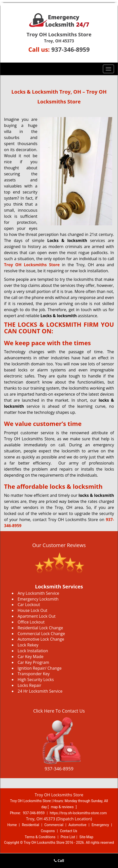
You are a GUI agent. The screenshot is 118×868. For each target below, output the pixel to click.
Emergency (100, 825)
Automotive (77, 825)
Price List (68, 837)
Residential (31, 825)
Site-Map (86, 837)
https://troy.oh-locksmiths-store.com (78, 813)
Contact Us (69, 831)
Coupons (48, 831)
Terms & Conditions (40, 837)
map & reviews (63, 807)
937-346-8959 (71, 49)
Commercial (54, 825)
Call (59, 861)
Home (12, 825)
